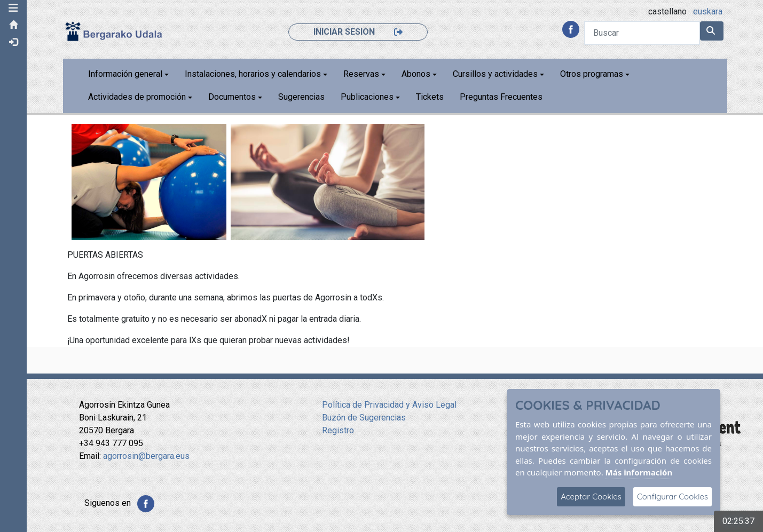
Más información (639, 472)
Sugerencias (301, 97)
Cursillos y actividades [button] (495, 74)
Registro (338, 430)
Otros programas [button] (592, 74)
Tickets (430, 97)
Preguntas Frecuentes (501, 97)
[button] (13, 8)
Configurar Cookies (672, 497)
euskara (708, 11)
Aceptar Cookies (591, 497)
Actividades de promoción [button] (137, 97)
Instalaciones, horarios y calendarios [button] (253, 74)
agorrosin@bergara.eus (146, 456)
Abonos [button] (416, 74)
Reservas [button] (361, 74)
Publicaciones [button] (367, 97)
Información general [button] (125, 74)
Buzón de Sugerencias (364, 418)
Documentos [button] (232, 97)
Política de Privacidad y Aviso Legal (389, 405)
